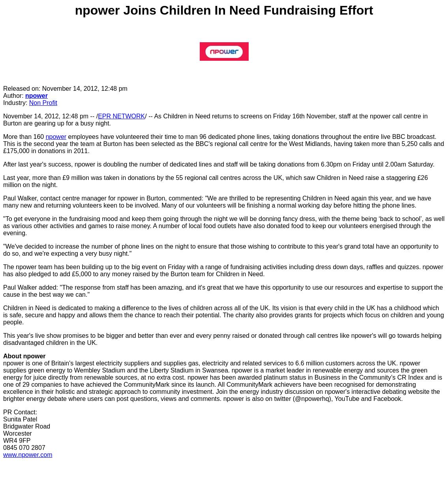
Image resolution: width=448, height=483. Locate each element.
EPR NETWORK (121, 116)
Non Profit (43, 103)
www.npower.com (28, 455)
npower (37, 96)
